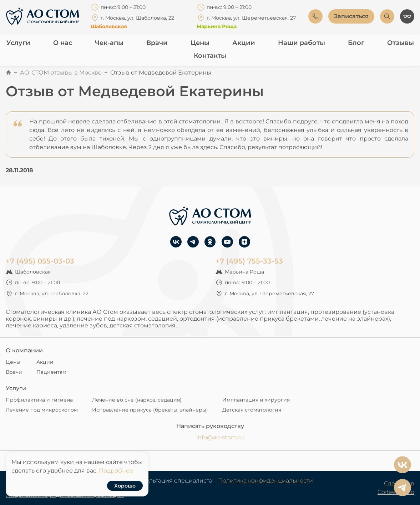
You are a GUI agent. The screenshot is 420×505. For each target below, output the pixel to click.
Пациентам (51, 372)
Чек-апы (109, 43)
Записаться (351, 16)
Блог (356, 43)
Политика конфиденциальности (265, 481)
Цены (200, 43)
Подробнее (116, 471)
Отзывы (401, 43)
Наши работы (302, 43)
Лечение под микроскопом (42, 410)
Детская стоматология (252, 410)
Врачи (157, 43)
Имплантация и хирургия (256, 400)
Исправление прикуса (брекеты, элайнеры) (150, 410)
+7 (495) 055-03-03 (40, 261)
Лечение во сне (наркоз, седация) (137, 400)
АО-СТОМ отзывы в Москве (61, 73)
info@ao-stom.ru (220, 437)
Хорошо (125, 486)
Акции (244, 43)
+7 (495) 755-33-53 (249, 261)
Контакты (210, 56)
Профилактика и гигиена (39, 400)
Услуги (18, 43)
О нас (63, 43)
